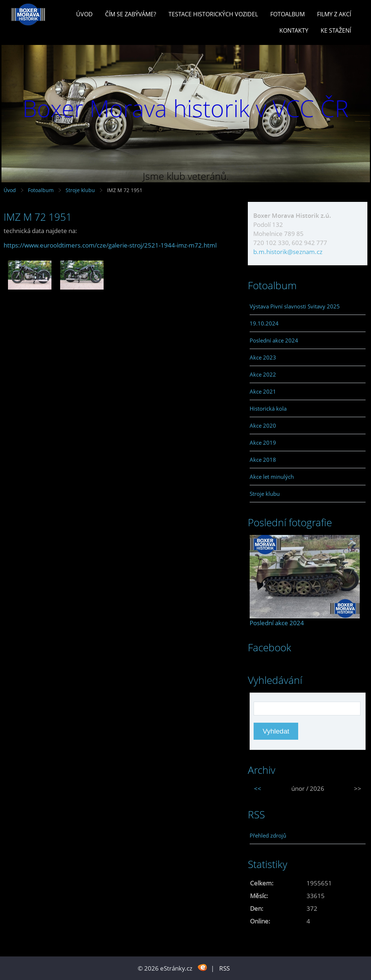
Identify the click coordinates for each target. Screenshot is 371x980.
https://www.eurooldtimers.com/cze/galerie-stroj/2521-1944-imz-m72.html (110, 245)
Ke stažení (336, 30)
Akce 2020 (263, 425)
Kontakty (294, 30)
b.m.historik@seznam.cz (288, 252)
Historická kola (268, 408)
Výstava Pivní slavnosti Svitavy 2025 (295, 306)
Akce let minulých (272, 477)
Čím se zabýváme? (131, 14)
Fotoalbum (287, 14)
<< (258, 788)
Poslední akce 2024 (274, 340)
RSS (224, 968)
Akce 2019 (263, 443)
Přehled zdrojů (268, 835)
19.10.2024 (264, 323)
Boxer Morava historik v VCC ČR (185, 108)
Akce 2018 (263, 460)
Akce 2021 (263, 391)
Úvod (84, 14)
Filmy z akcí (334, 14)
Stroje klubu (80, 190)
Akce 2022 (263, 374)
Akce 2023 (263, 357)
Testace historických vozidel (213, 14)
